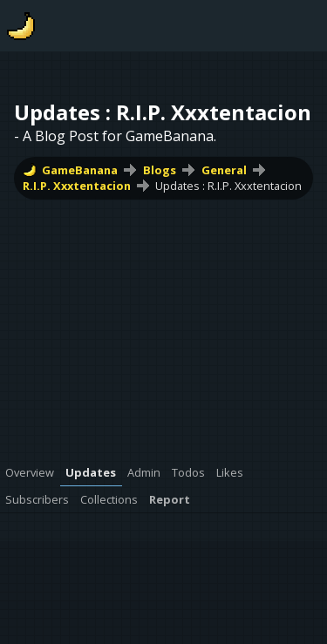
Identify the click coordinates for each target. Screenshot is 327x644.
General (224, 170)
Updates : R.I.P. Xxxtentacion (228, 186)
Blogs (160, 170)
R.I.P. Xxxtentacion (77, 186)
